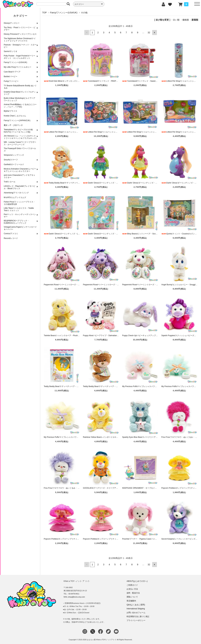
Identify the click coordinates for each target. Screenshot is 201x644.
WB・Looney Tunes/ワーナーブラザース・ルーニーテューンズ (20, 143)
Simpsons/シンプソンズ (14, 155)
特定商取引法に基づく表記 (138, 616)
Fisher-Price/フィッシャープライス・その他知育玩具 (19, 203)
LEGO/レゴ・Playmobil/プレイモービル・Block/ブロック (19, 187)
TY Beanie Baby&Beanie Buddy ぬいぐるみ (20, 87)
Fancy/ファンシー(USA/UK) (15, 62)
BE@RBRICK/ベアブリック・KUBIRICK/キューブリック (16, 222)
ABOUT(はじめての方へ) (137, 581)
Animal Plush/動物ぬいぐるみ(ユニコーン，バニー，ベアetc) (20, 106)
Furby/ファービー (11, 81)
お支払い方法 (132, 589)
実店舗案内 (131, 601)
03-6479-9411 (74, 594)
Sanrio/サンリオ (11, 51)
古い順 (176, 20)
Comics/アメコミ (11, 234)
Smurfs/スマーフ (11, 160)
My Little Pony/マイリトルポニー (18, 67)
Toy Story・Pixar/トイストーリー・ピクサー (20, 29)
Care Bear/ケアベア (12, 72)
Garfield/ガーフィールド (14, 164)
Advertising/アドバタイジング (16, 193)
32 (149, 33)
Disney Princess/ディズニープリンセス (20, 34)
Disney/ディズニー (12, 23)
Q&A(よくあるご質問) (136, 605)
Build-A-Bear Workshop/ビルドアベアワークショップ (20, 99)
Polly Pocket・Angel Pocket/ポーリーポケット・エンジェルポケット (19, 57)
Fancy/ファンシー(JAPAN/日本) (17, 120)
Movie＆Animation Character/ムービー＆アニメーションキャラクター (20, 170)
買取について (132, 597)
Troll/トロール (10, 182)
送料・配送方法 (133, 593)
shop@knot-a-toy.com (77, 597)
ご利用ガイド (132, 585)
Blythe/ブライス (10, 111)
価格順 (186, 20)
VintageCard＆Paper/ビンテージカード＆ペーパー (20, 228)
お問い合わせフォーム (136, 612)
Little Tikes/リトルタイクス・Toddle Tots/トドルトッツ (19, 209)
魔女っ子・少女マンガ (13, 125)
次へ (155, 33)
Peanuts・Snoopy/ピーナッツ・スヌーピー (20, 46)
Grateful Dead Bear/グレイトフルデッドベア (20, 93)
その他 (84, 13)
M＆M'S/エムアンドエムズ (15, 197)
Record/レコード (11, 238)
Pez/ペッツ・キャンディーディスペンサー (20, 216)
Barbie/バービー (11, 76)
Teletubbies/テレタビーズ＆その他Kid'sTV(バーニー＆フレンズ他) (18, 131)
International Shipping (136, 609)
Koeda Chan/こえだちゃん (15, 116)
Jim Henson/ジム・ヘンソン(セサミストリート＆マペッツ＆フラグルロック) (20, 137)
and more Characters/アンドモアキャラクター (19, 176)
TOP (44, 13)
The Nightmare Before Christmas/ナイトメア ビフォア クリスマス (20, 40)
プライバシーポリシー (136, 620)
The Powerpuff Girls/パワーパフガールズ (20, 150)
